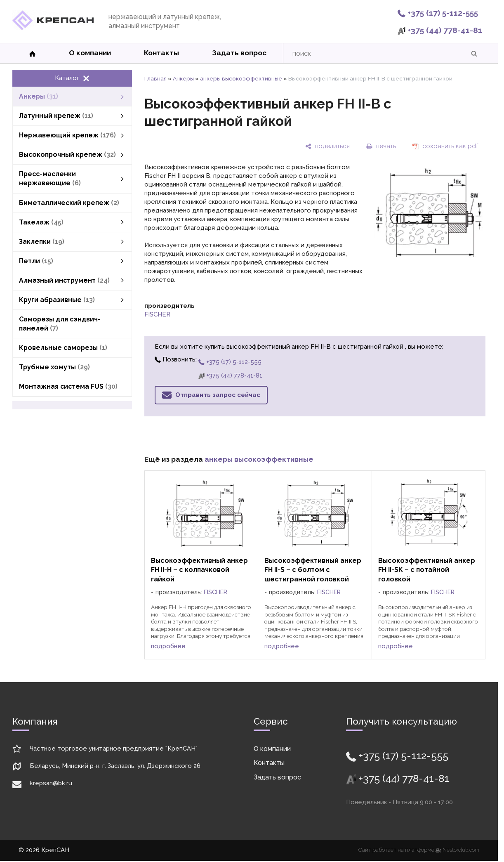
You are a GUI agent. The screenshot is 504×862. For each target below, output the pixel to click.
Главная (155, 78)
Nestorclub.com (461, 850)
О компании (90, 53)
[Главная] (53, 28)
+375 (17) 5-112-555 (438, 13)
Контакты (161, 53)
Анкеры (183, 78)
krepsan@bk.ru (51, 783)
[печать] (381, 146)
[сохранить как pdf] (445, 146)
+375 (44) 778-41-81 (440, 30)
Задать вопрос (239, 53)
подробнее (168, 646)
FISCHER (157, 314)
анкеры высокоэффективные (241, 78)
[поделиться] (327, 146)
